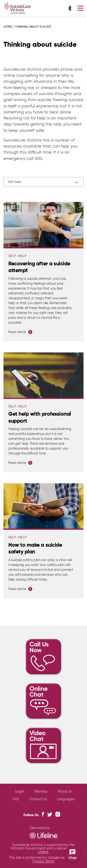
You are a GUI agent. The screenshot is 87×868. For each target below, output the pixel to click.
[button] (81, 8)
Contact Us (38, 799)
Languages (66, 799)
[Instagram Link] (58, 814)
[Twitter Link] (50, 814)
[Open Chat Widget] (72, 854)
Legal (20, 791)
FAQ (16, 799)
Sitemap (41, 791)
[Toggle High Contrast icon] (71, 9)
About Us (65, 791)
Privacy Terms (43, 861)
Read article (17, 332)
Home (8, 27)
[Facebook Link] (43, 814)
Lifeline (43, 852)
